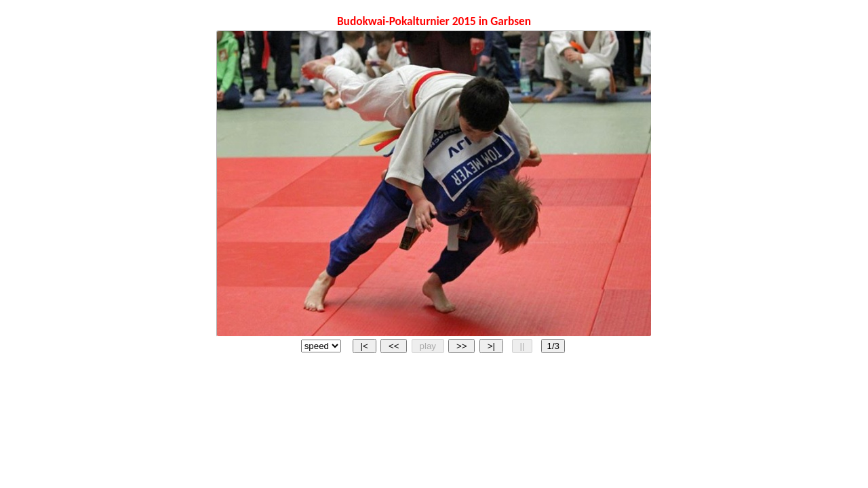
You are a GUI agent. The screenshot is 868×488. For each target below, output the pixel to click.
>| (491, 346)
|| (522, 346)
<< (394, 346)
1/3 (553, 346)
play (428, 346)
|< (364, 346)
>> (461, 346)
